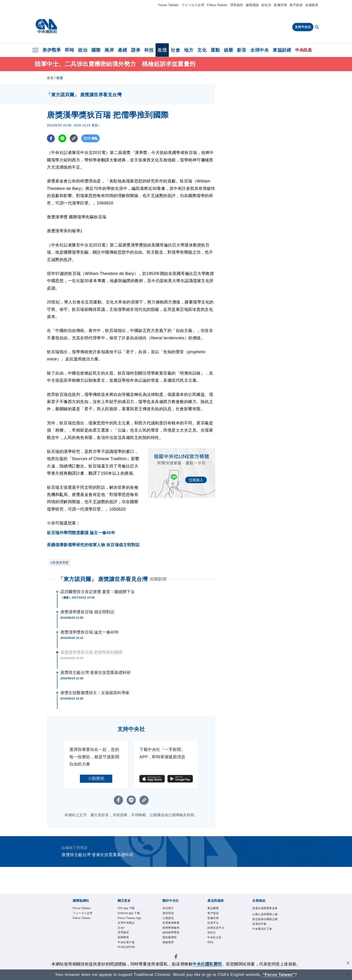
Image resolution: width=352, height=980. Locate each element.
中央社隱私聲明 (207, 964)
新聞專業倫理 (175, 933)
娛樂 (228, 50)
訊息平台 (216, 927)
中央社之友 (218, 945)
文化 (202, 50)
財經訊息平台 (220, 933)
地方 (189, 50)
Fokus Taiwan (217, 5)
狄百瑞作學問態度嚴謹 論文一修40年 (81, 533)
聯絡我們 (171, 951)
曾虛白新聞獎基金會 (265, 912)
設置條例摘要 (175, 927)
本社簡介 (171, 909)
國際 (96, 50)
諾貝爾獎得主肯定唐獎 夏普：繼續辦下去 (98, 592)
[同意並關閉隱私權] (348, 964)
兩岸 (109, 50)
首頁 (50, 78)
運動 (215, 50)
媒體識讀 (252, 5)
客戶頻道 (296, 5)
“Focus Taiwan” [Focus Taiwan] (279, 975)
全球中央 (260, 50)
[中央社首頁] (46, 26)
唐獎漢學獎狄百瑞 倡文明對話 (87, 612)
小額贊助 (96, 778)
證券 (136, 50)
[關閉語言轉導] (348, 974)
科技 (149, 50)
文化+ (123, 945)
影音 (242, 50)
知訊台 (214, 939)
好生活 (266, 5)
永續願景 (312, 5)
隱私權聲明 (173, 945)
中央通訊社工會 (265, 948)
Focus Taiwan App (130, 930)
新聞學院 (126, 957)
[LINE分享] (62, 138)
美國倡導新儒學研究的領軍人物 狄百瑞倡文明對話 (93, 545)
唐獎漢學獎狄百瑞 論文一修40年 (90, 632)
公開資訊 (171, 921)
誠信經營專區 (175, 939)
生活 (162, 50)
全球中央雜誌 (130, 939)
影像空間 (280, 5)
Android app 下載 (129, 918)
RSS (212, 951)
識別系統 (171, 915)
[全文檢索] (317, 27)
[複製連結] (74, 138)
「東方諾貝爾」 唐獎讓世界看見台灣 (103, 579)
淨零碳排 (237, 5)
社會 (175, 50)
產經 (122, 50)
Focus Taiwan (168, 5)
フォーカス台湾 (193, 5)
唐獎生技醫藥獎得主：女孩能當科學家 (95, 693)
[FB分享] (51, 138)
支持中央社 (303, 27)
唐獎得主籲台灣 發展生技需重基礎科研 (96, 673)
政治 (83, 50)
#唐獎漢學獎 (60, 563)
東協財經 (282, 50)
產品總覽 (216, 909)
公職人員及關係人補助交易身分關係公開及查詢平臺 (265, 930)
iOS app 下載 (130, 909)
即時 (69, 50)
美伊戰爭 (52, 50)
